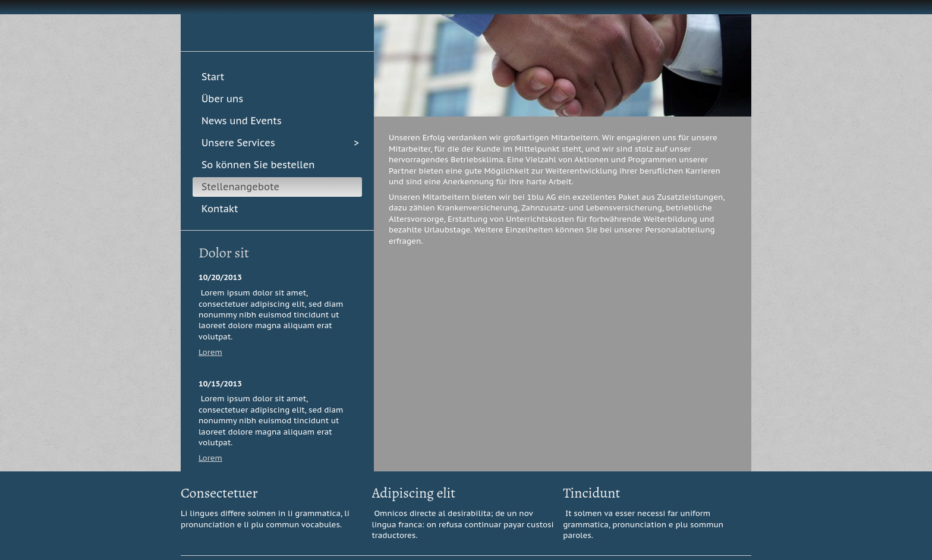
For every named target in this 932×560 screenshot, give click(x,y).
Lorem (210, 352)
